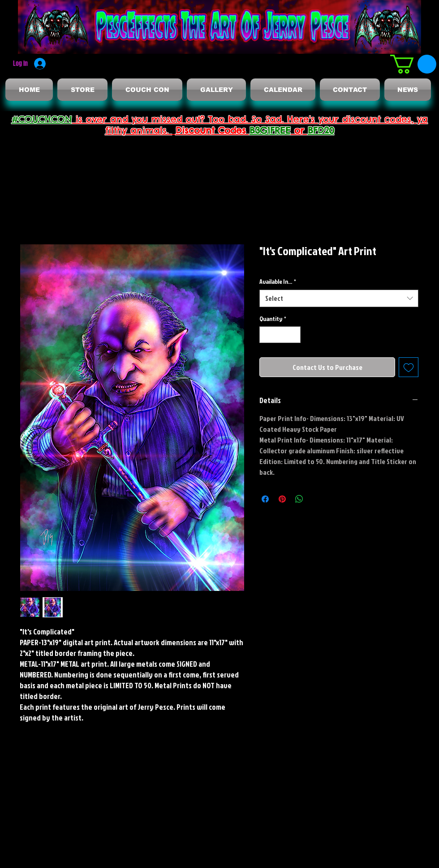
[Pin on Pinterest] (282, 499)
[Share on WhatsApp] (299, 499)
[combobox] (339, 298)
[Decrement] (266, 335)
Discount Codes (213, 130)
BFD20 (321, 130)
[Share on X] (316, 499)
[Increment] (294, 335)
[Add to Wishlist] (409, 367)
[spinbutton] (280, 335)
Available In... (278, 281)
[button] (413, 64)
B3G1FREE (270, 130)
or (299, 130)
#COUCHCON (42, 119)
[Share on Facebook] (265, 499)
